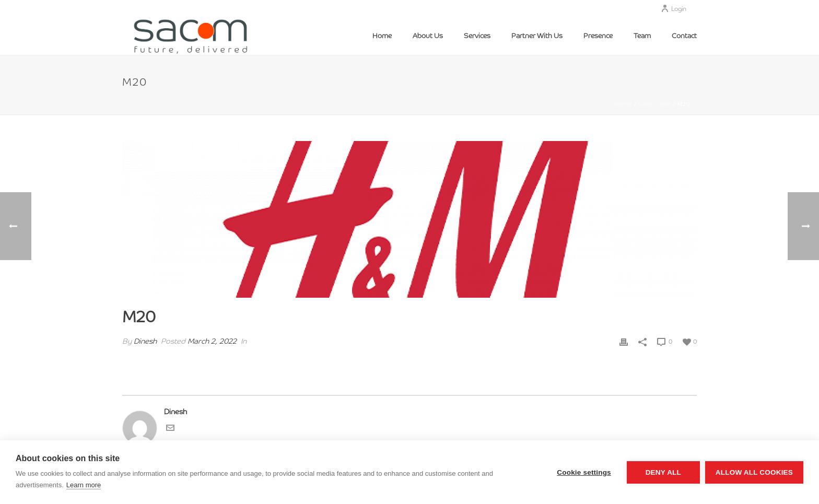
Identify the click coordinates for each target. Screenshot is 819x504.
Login (674, 9)
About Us (428, 36)
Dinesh (145, 342)
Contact (684, 36)
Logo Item (655, 104)
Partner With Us (537, 36)
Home (382, 36)
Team (642, 36)
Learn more (84, 485)
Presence (598, 36)
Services (477, 36)
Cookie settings (584, 472)
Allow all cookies (754, 472)
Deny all (663, 472)
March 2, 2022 (212, 342)
